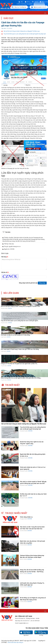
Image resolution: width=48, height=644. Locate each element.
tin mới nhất (12, 385)
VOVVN (10, 308)
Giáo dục (8, 18)
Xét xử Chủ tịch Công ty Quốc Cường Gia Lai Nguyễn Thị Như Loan (22, 31)
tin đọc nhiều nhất (16, 513)
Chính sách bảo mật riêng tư (15, 642)
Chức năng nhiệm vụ (26, 517)
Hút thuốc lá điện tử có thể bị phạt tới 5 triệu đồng (15, 335)
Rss (21, 2)
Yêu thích (8, 232)
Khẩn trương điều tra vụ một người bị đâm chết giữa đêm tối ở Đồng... (21, 378)
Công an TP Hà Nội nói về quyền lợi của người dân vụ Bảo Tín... (19, 364)
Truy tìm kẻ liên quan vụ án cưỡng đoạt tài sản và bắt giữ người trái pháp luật (25, 34)
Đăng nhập (44, 2)
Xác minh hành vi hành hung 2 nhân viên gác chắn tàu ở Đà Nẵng (20, 349)
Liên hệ (35, 2)
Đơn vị (27, 2)
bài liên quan (11, 293)
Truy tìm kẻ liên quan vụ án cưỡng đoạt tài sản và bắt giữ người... (20, 321)
